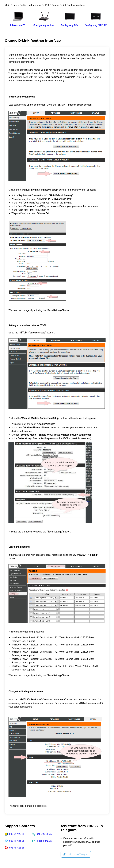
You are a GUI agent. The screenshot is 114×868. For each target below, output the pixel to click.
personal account (23, 707)
